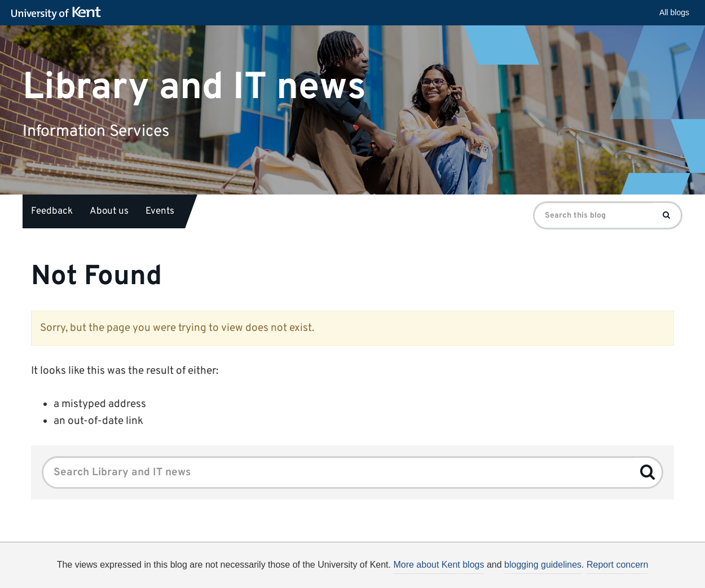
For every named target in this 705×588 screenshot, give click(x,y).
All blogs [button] (674, 12)
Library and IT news (194, 87)
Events (160, 211)
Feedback (52, 211)
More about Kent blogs (439, 565)
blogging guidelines (543, 565)
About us (109, 211)
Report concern (617, 565)
